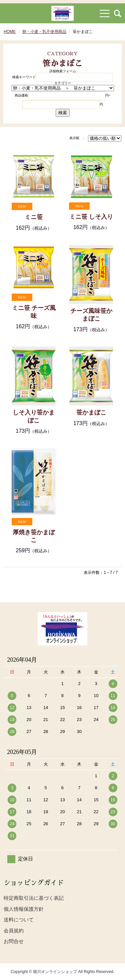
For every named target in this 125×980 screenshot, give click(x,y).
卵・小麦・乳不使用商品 (44, 32)
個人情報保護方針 (24, 909)
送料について (19, 920)
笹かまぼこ (91, 412)
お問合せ (14, 941)
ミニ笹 (34, 217)
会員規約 (14, 931)
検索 (63, 113)
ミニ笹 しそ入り (91, 217)
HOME (10, 32)
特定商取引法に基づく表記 (34, 898)
